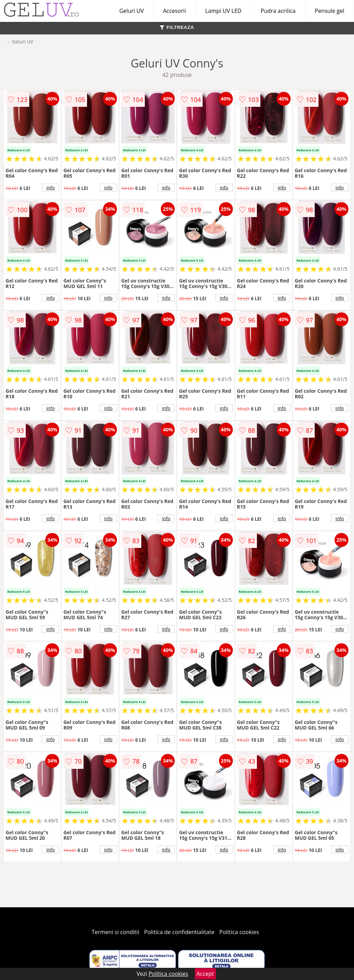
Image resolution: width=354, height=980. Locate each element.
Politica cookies (239, 932)
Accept (205, 974)
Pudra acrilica (278, 11)
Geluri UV (132, 11)
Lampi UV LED (223, 11)
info (50, 188)
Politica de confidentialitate (179, 932)
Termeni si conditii (115, 932)
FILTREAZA (177, 27)
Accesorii (174, 11)
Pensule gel (329, 11)
